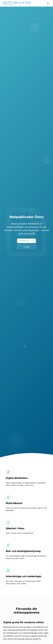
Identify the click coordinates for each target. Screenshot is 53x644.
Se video (26, 247)
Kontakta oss (26, 241)
